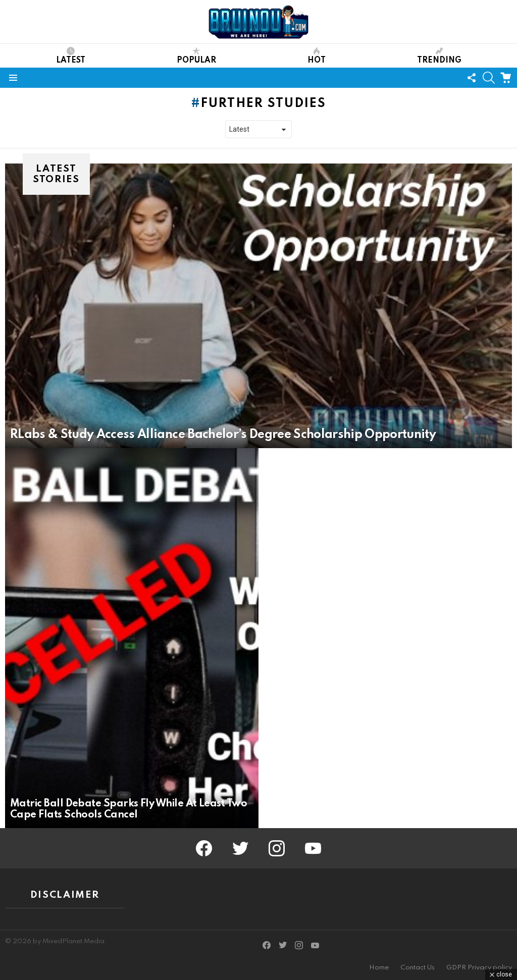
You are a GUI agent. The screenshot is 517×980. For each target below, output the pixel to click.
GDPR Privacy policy (479, 968)
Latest (71, 56)
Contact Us (418, 968)
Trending (439, 56)
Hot (317, 56)
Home (379, 968)
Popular (196, 56)
